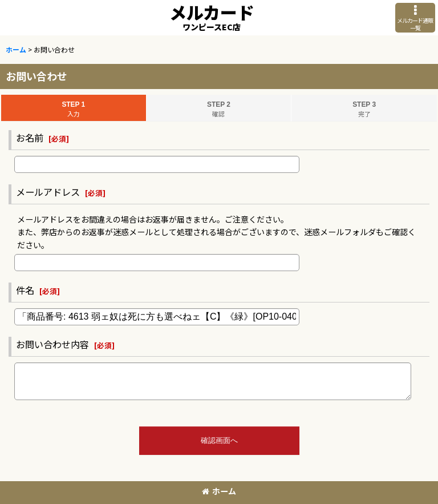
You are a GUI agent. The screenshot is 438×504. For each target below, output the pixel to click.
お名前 (30, 138)
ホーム (219, 491)
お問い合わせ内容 (52, 344)
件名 (25, 290)
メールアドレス (48, 192)
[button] (415, 18)
